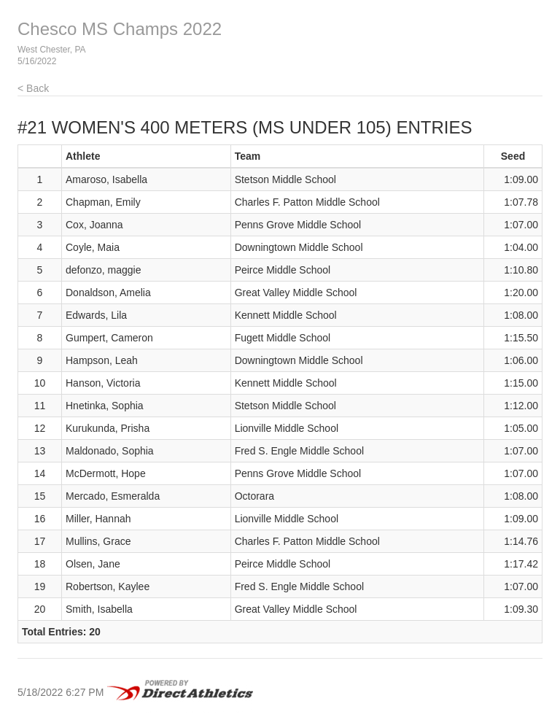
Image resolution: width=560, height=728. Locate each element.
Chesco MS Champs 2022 (120, 29)
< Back (33, 88)
